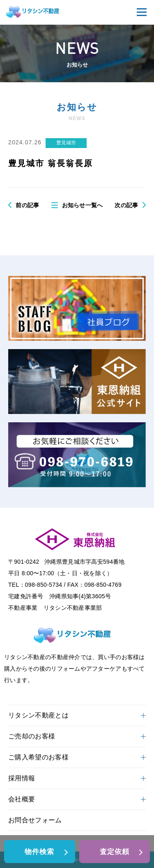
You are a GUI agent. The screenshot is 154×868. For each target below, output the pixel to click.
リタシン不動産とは (77, 715)
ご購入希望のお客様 (77, 757)
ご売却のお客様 (77, 736)
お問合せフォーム (35, 820)
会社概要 (77, 799)
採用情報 (77, 778)
